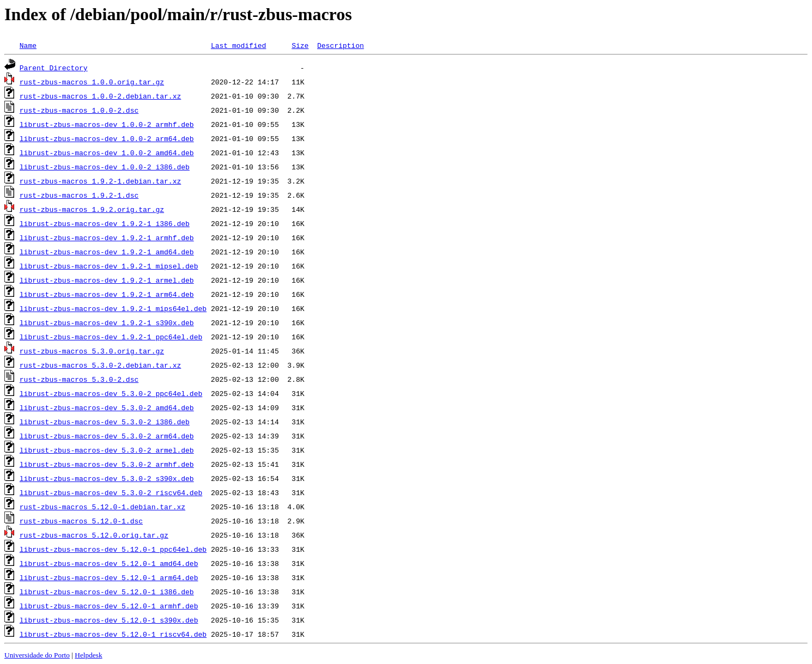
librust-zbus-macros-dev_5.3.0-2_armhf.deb (107, 464)
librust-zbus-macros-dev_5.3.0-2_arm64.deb (107, 436)
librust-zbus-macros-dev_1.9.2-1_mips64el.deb (113, 308)
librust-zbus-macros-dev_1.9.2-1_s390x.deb (107, 322)
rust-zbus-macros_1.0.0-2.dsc (79, 110)
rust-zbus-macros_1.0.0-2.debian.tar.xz (100, 96)
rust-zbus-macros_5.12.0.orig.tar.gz (94, 535)
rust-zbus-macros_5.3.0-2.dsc (79, 379)
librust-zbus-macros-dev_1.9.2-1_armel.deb (107, 280)
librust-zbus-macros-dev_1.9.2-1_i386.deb (105, 223)
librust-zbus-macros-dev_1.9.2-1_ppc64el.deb (111, 337)
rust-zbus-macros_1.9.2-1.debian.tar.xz (100, 181)
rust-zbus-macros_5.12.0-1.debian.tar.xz (102, 507)
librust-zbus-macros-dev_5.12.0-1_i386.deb (107, 592)
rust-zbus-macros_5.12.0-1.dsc (81, 521)
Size (300, 45)
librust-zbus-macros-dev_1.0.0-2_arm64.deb (107, 138)
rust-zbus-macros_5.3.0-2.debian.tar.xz (100, 365)
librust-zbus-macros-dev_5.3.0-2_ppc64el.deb (111, 393)
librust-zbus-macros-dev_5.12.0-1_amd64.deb (109, 563)
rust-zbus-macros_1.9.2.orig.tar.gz (92, 209)
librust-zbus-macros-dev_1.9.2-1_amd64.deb (107, 252)
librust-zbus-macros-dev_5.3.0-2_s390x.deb (107, 478)
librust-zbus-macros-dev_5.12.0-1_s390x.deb (109, 620)
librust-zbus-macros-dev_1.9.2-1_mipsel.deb (109, 266)
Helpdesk (88, 655)
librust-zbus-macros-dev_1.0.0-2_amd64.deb (107, 153)
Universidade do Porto (37, 655)
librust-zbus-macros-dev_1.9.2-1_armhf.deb (107, 237)
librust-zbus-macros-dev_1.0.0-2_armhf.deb (107, 124)
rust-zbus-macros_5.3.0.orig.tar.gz (92, 351)
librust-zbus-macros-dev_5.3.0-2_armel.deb (107, 450)
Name (28, 45)
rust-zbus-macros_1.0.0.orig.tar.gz (92, 82)
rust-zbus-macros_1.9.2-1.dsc (79, 195)
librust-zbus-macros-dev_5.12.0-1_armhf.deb (109, 606)
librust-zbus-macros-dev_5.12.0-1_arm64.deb (109, 577)
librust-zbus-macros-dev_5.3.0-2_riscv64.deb (111, 492)
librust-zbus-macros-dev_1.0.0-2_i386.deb (105, 167)
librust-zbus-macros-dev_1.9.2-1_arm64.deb (107, 294)
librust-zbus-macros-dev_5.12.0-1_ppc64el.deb (113, 549)
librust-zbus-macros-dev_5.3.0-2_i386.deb (105, 422)
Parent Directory (54, 68)
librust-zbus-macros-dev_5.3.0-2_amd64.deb (107, 407)
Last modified (238, 45)
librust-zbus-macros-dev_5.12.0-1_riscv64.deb (113, 634)
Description (341, 45)
